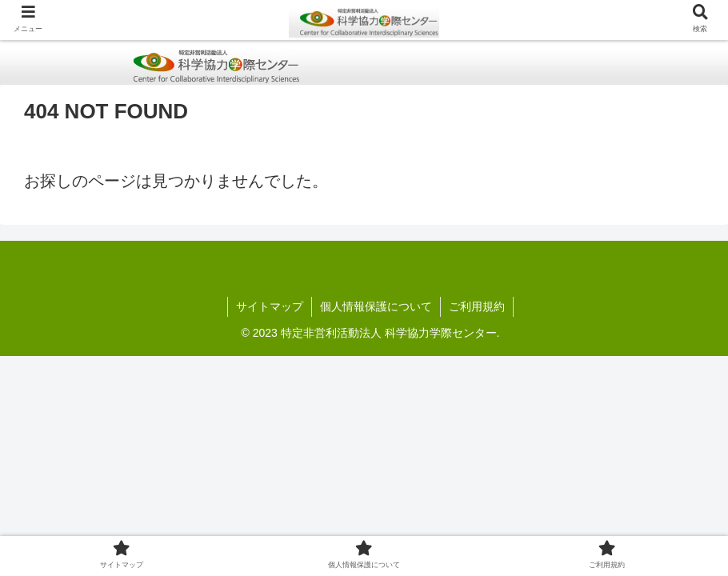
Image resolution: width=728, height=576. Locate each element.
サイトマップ (270, 306)
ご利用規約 (477, 306)
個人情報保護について (376, 306)
